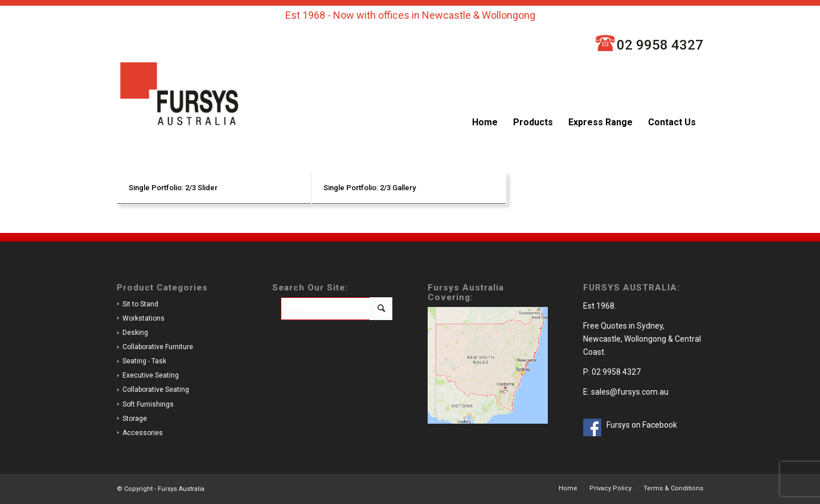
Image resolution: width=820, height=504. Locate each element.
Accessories (143, 433)
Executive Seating (151, 375)
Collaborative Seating (156, 390)
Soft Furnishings (148, 404)
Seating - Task (144, 361)
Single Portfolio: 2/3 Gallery (370, 188)
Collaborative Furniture (158, 347)
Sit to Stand (140, 304)
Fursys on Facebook (642, 425)
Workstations (143, 318)
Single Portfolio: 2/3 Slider (173, 188)
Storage (135, 419)
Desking (135, 333)
